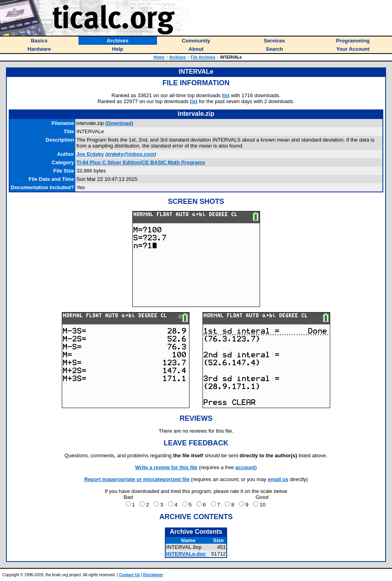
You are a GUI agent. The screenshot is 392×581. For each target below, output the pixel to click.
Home (159, 57)
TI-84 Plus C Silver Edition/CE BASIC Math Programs (141, 162)
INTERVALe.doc (186, 554)
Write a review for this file (166, 467)
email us (278, 479)
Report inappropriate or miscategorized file (137, 479)
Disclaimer (153, 575)
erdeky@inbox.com (131, 154)
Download (119, 123)
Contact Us (129, 575)
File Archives (203, 57)
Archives (178, 57)
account (245, 467)
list (226, 95)
